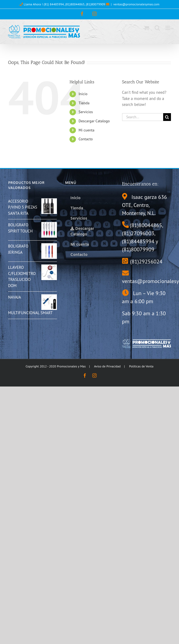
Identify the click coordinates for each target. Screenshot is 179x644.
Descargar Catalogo (94, 121)
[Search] (167, 117)
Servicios (86, 112)
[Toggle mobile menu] (168, 28)
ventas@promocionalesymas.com (136, 4)
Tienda (84, 103)
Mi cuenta (87, 130)
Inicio (83, 94)
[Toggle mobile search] (157, 28)
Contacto (86, 139)
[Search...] (143, 117)
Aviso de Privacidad (107, 366)
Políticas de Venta (141, 366)
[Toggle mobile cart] (147, 28)
